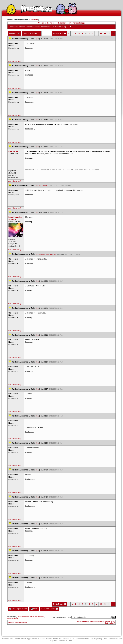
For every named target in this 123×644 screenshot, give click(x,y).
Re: (38, 39)
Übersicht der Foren (46, 23)
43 (101, 33)
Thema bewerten (32, 33)
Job (71, 641)
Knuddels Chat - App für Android (27, 639)
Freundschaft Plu (83, 639)
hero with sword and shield (35, 617)
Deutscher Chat (7, 639)
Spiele (93, 639)
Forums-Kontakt (83, 621)
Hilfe (70, 23)
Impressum (63, 641)
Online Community (111, 639)
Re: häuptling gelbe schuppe (46, 254)
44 (105, 33)
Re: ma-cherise (42, 185)
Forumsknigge (79, 23)
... (97, 33)
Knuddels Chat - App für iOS (51, 639)
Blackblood (22, 617)
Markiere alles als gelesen (17, 622)
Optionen (14, 33)
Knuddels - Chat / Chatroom (100, 621)
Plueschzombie (12, 619)
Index (34, 609)
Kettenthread (48, 27)
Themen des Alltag (33, 27)
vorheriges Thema (18, 609)
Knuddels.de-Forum (16, 27)
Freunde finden (69, 639)
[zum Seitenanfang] (14, 61)
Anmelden (34, 20)
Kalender (62, 23)
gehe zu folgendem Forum (62, 617)
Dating (100, 639)
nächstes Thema (50, 609)
